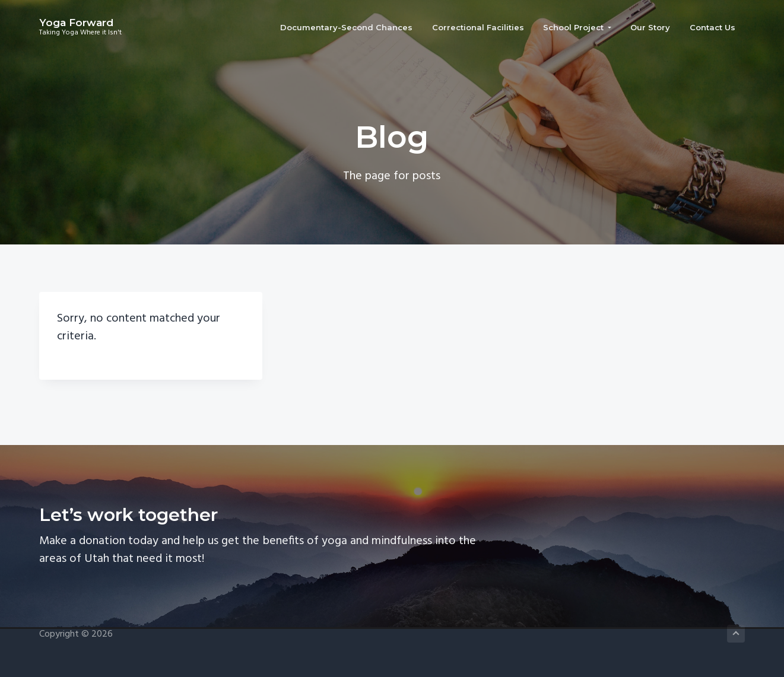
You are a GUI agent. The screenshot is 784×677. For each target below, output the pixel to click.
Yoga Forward (76, 23)
